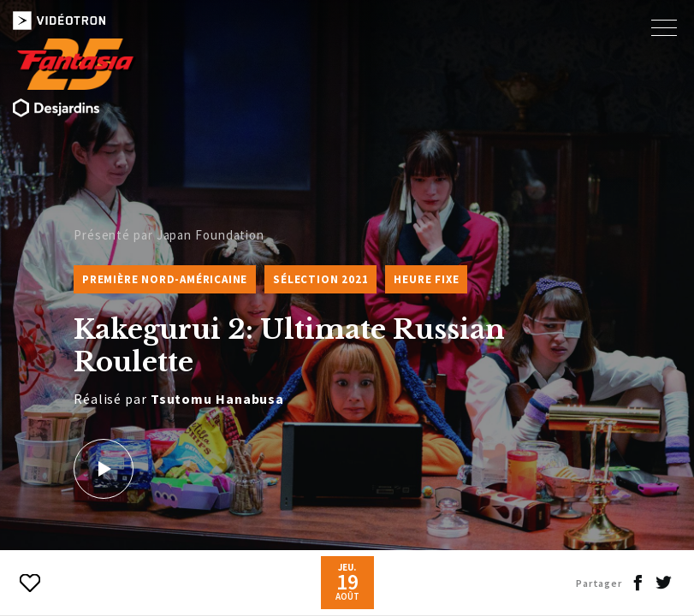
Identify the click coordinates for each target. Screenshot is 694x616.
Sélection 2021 (320, 279)
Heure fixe (426, 279)
